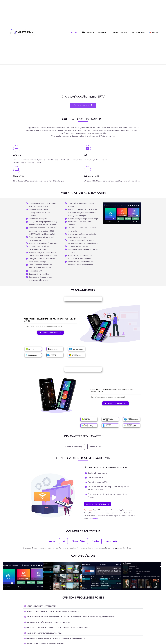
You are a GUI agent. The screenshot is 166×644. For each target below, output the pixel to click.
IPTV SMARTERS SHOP (120, 32)
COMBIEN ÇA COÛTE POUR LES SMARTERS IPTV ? (47, 633)
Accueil (74, 32)
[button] (83, 606)
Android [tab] (52, 541)
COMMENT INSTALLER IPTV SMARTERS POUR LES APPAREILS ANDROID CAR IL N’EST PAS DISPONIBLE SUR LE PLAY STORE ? (76, 617)
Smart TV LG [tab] (95, 447)
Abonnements (103, 32)
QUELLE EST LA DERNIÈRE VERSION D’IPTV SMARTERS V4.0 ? (51, 623)
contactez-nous (138, 32)
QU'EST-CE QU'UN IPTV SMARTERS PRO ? (43, 606)
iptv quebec (93, 519)
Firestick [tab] (95, 541)
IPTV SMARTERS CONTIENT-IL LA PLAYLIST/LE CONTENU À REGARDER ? (56, 612)
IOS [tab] (63, 541)
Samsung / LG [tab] (112, 541)
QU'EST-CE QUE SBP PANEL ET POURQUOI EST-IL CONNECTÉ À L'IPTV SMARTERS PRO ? (62, 628)
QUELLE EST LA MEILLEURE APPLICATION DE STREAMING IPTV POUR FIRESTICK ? (59, 639)
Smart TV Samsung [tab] (74, 447)
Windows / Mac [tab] (78, 541)
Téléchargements (88, 32)
